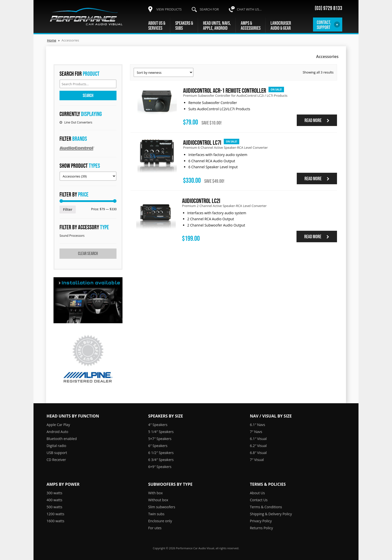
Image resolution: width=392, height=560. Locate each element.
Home (52, 40)
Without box (158, 500)
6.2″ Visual (258, 446)
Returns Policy (261, 528)
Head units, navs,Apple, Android (217, 25)
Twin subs (156, 514)
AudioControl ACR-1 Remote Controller (224, 90)
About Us (257, 493)
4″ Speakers (158, 425)
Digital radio (56, 446)
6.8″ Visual (258, 453)
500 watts (54, 507)
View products (169, 9)
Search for (209, 9)
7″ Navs (256, 432)
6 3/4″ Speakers (161, 460)
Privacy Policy (261, 521)
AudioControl (88, 148)
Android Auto (57, 432)
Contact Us (259, 500)
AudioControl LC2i (201, 201)
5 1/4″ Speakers (161, 432)
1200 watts (55, 514)
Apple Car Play (58, 425)
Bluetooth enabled (62, 439)
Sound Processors (72, 236)
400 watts (54, 500)
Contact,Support (324, 25)
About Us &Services (157, 25)
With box (155, 493)
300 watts (54, 493)
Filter (68, 209)
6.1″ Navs (257, 425)
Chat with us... (249, 9)
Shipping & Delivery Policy (271, 514)
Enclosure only (160, 521)
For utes (155, 528)
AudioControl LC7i (202, 142)
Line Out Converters (78, 122)
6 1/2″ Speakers (161, 453)
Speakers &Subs (184, 25)
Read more (317, 120)
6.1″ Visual (258, 439)
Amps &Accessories (251, 25)
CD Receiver (56, 460)
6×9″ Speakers (160, 467)
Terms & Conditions (266, 507)
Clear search (88, 253)
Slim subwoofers (162, 507)
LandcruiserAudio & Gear (281, 25)
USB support (57, 453)
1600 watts (55, 521)
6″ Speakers (158, 446)
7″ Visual (257, 460)
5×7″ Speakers (160, 439)
